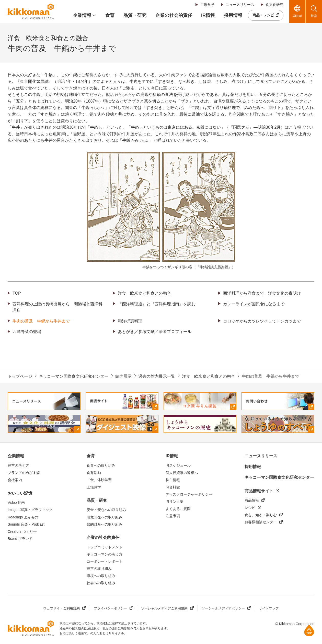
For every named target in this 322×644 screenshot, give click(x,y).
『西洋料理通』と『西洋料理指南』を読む (157, 304)
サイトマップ (269, 608)
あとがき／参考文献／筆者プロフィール (155, 332)
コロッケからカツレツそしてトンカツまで (262, 321)
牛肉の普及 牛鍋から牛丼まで (41, 321)
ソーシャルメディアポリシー (223, 608)
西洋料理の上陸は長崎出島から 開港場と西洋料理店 (57, 307)
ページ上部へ (309, 630)
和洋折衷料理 (130, 321)
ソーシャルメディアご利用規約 (164, 608)
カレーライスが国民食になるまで (254, 304)
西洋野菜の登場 (27, 332)
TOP (17, 293)
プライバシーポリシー (110, 608)
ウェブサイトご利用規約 (61, 608)
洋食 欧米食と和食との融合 (144, 293)
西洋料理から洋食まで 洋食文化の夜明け (262, 293)
